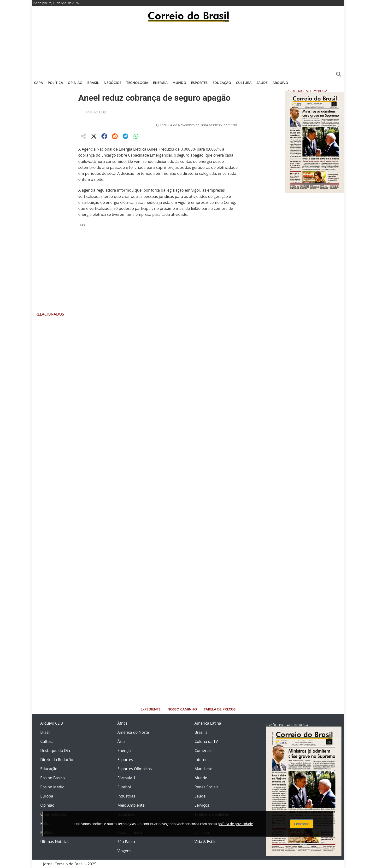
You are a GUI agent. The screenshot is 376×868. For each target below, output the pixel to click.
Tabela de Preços (220, 709)
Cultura (244, 83)
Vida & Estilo (206, 842)
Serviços (202, 805)
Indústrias (126, 796)
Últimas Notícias (55, 842)
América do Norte (133, 732)
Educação (222, 83)
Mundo (179, 83)
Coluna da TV (206, 741)
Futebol (124, 787)
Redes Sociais (206, 787)
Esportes (199, 83)
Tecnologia (137, 83)
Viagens (124, 851)
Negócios (113, 83)
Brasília (201, 732)
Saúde (262, 83)
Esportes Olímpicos (135, 769)
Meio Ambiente (131, 805)
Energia (160, 83)
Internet (202, 760)
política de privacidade (235, 824)
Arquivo (280, 83)
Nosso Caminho (182, 709)
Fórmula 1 (126, 778)
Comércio (203, 751)
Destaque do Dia (55, 751)
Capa (38, 83)
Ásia (121, 741)
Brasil (93, 83)
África (123, 723)
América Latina (208, 723)
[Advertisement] (188, 49)
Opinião (75, 83)
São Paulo (126, 842)
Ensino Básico (53, 778)
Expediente (151, 709)
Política (55, 83)
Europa (47, 796)
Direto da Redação (57, 760)
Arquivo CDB (96, 112)
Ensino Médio (52, 787)
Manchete (203, 769)
